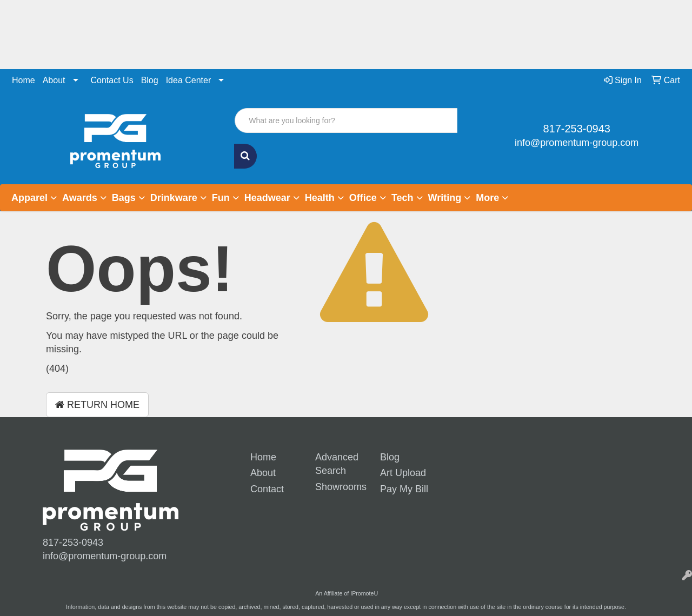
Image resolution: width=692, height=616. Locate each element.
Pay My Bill (404, 489)
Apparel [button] (29, 198)
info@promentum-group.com (577, 143)
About (54, 80)
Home (24, 80)
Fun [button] (221, 198)
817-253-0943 (577, 129)
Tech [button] (402, 198)
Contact (267, 489)
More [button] (487, 198)
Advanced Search (337, 464)
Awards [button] (80, 198)
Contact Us (112, 80)
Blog (150, 80)
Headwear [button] (267, 198)
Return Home (97, 405)
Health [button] (320, 198)
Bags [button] (124, 198)
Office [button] (363, 198)
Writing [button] (445, 198)
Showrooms (340, 487)
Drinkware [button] (174, 198)
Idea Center (189, 80)
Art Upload (403, 473)
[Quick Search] (346, 120)
